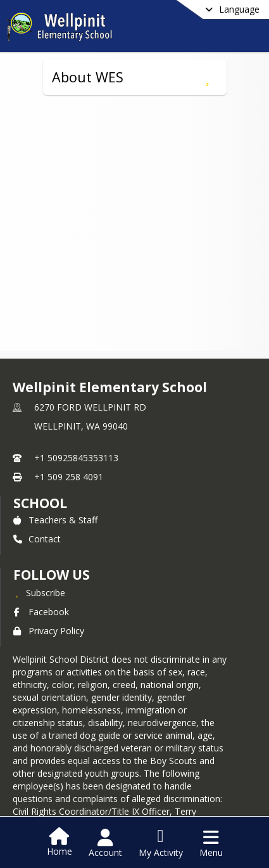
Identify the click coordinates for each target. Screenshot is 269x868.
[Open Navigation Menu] (211, 843)
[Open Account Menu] (105, 843)
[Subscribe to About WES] (207, 77)
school (40, 503)
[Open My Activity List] (161, 843)
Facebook (41, 612)
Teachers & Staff (55, 520)
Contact (37, 539)
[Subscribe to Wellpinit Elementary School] (39, 592)
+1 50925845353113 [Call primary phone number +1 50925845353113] (76, 458)
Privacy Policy (49, 631)
